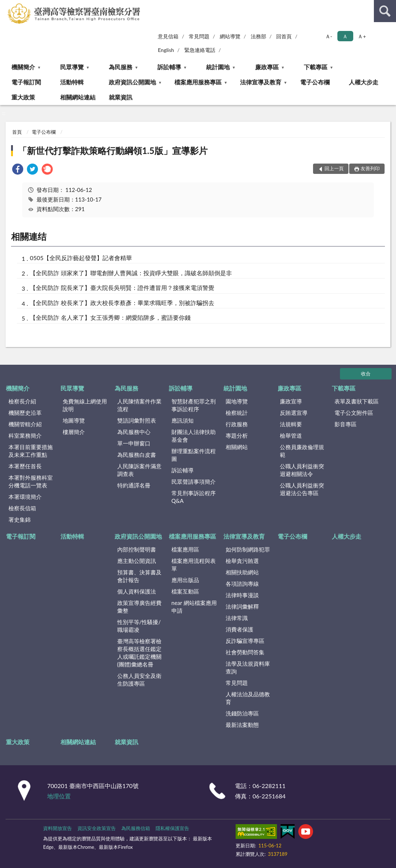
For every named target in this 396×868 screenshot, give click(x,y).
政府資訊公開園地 (132, 82)
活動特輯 (72, 82)
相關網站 (237, 447)
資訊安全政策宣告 (97, 828)
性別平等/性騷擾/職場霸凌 (139, 626)
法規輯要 (291, 424)
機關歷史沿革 (25, 413)
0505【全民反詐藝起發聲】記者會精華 (81, 258)
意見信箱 (168, 36)
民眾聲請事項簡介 (194, 482)
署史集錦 (20, 519)
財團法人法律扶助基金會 (194, 436)
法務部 (258, 36)
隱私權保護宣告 (172, 828)
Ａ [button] (345, 36)
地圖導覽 (74, 420)
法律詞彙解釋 (242, 606)
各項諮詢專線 (242, 584)
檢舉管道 (291, 435)
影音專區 (345, 424)
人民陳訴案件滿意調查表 (139, 470)
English (166, 50)
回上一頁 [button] (334, 168)
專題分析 (237, 435)
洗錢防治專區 (242, 713)
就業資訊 (121, 97)
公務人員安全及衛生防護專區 (139, 680)
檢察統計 (237, 413)
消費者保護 (239, 629)
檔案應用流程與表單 (194, 565)
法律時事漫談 (242, 595)
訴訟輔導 (169, 67)
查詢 (385, 11)
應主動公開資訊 (137, 561)
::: (6, 6)
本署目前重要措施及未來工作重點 (31, 451)
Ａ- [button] (329, 36)
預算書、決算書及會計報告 (139, 576)
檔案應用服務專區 (198, 82)
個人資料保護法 (137, 591)
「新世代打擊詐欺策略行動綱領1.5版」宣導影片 (113, 150)
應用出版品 (185, 580)
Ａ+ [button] (362, 36)
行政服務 (237, 424)
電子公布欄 (315, 82)
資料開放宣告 (58, 828)
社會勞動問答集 (245, 652)
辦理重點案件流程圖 (194, 455)
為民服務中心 (134, 432)
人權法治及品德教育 (248, 698)
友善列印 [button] (370, 168)
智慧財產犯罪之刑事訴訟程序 (194, 405)
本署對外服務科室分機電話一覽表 (31, 481)
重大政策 (23, 97)
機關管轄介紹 (25, 424)
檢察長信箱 (22, 508)
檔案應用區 (185, 549)
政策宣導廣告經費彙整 (139, 607)
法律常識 (237, 618)
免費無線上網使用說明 (85, 405)
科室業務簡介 (25, 435)
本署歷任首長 (25, 466)
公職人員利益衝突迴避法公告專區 (302, 489)
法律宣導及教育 (261, 82)
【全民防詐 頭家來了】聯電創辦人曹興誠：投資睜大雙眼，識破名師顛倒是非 (131, 273)
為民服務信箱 (136, 828)
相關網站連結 (78, 97)
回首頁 (284, 36)
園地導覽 (237, 401)
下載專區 (316, 67)
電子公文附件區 (354, 413)
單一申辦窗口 (134, 443)
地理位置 (59, 796)
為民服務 (121, 67)
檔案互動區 (185, 591)
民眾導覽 (72, 67)
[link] (18, 170)
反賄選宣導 (294, 413)
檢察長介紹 (22, 401)
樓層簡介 (74, 432)
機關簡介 (23, 67)
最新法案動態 (242, 725)
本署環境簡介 (25, 497)
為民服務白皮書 (137, 455)
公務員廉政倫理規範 (302, 451)
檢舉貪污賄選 (242, 561)
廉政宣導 (291, 401)
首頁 (17, 132)
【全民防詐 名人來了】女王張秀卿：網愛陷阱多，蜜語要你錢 (110, 317)
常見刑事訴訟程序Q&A (194, 497)
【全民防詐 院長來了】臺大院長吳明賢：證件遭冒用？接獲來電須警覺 (122, 288)
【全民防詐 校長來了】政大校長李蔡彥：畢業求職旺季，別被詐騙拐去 (122, 303)
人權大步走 (364, 82)
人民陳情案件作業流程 (139, 405)
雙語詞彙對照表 (137, 420)
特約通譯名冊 (134, 485)
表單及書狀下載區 (357, 401)
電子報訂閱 (26, 82)
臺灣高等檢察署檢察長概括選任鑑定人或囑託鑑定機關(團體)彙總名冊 (139, 653)
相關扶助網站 (242, 572)
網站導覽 (230, 36)
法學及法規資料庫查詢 (248, 667)
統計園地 (218, 67)
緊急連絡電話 (200, 50)
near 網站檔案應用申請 (194, 607)
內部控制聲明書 (137, 549)
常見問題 (199, 36)
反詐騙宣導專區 (245, 641)
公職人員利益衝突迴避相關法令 (302, 470)
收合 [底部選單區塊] (366, 374)
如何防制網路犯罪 (248, 549)
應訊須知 (183, 420)
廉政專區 (267, 67)
